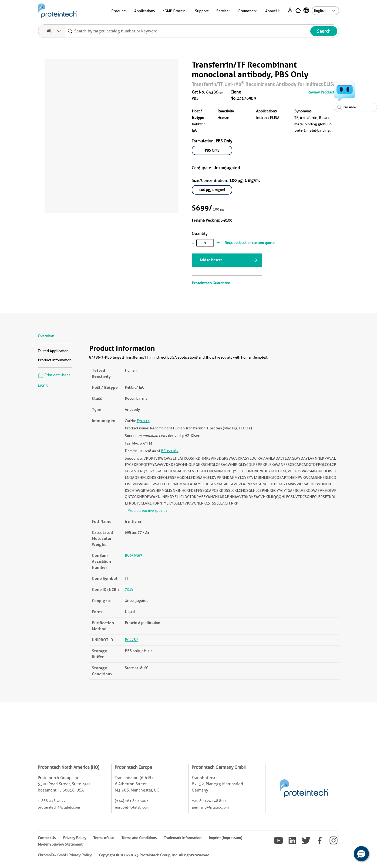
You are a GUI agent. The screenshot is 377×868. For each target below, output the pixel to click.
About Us (273, 11)
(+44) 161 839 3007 (132, 801)
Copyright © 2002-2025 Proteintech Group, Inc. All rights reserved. (154, 855)
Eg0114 (143, 421)
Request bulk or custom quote (250, 243)
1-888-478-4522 (52, 801)
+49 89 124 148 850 (209, 801)
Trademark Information (183, 838)
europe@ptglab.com (132, 807)
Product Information (55, 360)
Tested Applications (54, 351)
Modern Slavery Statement (60, 844)
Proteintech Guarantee (211, 283)
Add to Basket (211, 260)
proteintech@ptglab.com (59, 807)
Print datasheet (54, 375)
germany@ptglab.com (210, 807)
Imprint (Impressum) (225, 838)
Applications (144, 11)
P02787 (131, 640)
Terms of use (104, 838)
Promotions (248, 11)
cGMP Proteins (175, 11)
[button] (361, 854)
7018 (129, 589)
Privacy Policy (75, 838)
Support (202, 11)
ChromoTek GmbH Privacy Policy (65, 855)
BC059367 (170, 451)
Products (119, 11)
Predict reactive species (147, 510)
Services (223, 11)
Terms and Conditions (139, 838)
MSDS (43, 386)
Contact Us (47, 838)
